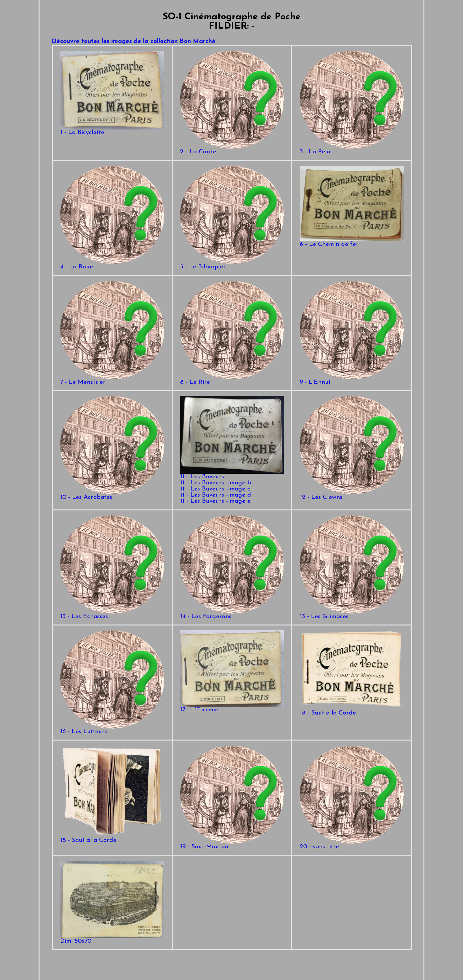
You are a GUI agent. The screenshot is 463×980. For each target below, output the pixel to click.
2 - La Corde (232, 150)
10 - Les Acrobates (112, 495)
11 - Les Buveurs (232, 475)
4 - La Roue (112, 265)
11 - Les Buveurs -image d (216, 495)
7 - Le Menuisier (112, 380)
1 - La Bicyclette (112, 130)
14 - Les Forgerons (232, 614)
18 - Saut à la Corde (352, 711)
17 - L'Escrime (232, 708)
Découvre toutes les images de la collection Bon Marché (134, 42)
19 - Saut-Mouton (232, 845)
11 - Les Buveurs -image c (215, 489)
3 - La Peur (352, 150)
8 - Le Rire (232, 380)
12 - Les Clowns (352, 495)
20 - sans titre (352, 845)
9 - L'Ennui (352, 380)
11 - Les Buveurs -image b (216, 483)
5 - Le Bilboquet (232, 265)
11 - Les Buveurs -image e (215, 501)
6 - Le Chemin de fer (352, 242)
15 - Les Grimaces (352, 614)
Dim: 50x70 (112, 939)
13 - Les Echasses (112, 614)
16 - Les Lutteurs (112, 729)
